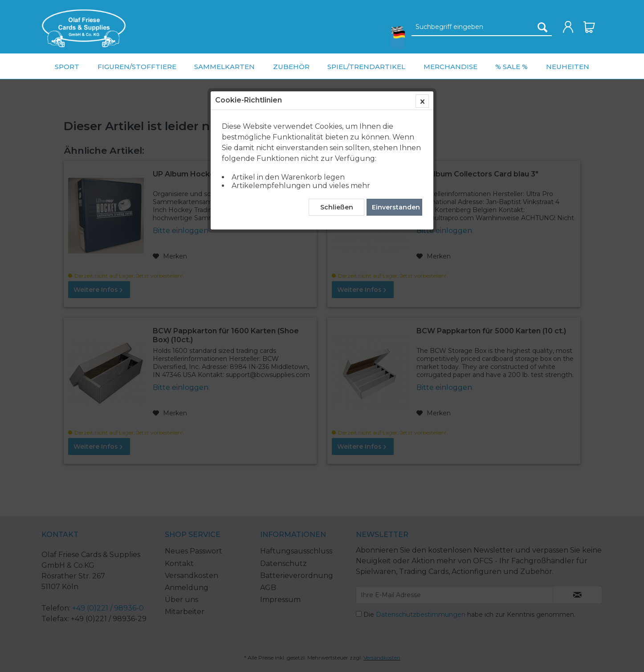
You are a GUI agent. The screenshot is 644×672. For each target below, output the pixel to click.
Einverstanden (396, 207)
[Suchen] (542, 27)
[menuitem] (84, 28)
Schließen (337, 207)
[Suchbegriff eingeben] (482, 27)
